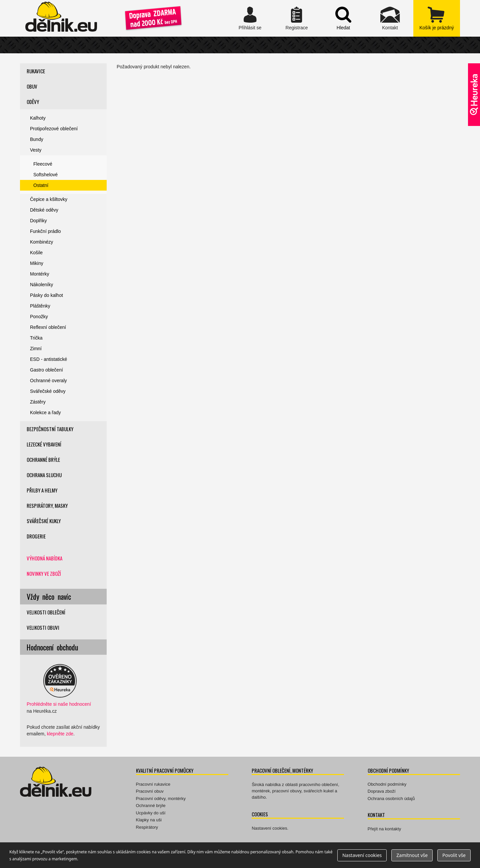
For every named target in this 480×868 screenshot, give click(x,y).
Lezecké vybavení (44, 444)
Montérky (40, 274)
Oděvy (33, 102)
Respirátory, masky (47, 505)
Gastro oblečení (46, 370)
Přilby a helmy (42, 490)
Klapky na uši (149, 820)
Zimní (36, 349)
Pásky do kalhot (46, 295)
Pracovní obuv (150, 791)
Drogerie (36, 536)
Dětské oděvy (44, 210)
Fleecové (43, 164)
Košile (36, 253)
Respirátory (147, 827)
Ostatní (41, 185)
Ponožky (39, 317)
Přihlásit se (250, 18)
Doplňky (38, 221)
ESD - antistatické (48, 359)
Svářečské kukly (44, 521)
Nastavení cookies (269, 828)
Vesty (36, 150)
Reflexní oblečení (48, 327)
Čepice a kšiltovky (49, 199)
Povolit (454, 855)
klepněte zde (60, 734)
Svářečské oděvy (48, 391)
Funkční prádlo (45, 231)
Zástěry (38, 402)
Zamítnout (412, 855)
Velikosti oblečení (46, 612)
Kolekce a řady (45, 413)
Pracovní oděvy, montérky (161, 799)
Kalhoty (38, 118)
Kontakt (390, 18)
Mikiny (37, 263)
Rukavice (36, 71)
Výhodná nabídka (44, 558)
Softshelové (45, 175)
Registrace (297, 18)
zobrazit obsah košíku (437, 18)
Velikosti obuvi (43, 627)
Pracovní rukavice (153, 784)
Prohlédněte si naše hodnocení (59, 704)
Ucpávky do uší (151, 813)
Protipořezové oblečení (54, 129)
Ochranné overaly (48, 381)
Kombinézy (41, 242)
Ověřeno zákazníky (474, 95)
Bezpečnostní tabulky (50, 429)
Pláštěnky (40, 306)
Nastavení (362, 855)
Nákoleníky (41, 285)
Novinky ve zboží (44, 573)
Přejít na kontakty (384, 829)
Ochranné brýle (43, 459)
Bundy (37, 139)
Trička (36, 338)
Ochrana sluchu (44, 475)
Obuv (32, 86)
